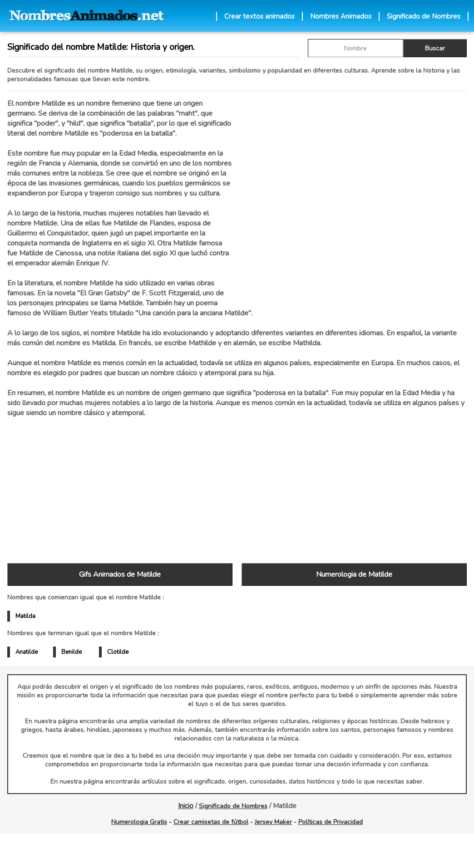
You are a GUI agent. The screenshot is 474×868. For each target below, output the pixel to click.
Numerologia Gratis (139, 822)
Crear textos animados (259, 16)
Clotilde (118, 652)
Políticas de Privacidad (331, 822)
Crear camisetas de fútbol (211, 822)
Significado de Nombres (424, 16)
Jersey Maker (273, 822)
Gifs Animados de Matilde (120, 574)
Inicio (186, 806)
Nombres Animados (341, 16)
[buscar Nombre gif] (355, 48)
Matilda (25, 616)
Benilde (72, 652)
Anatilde (27, 652)
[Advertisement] (354, 195)
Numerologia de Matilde (354, 574)
